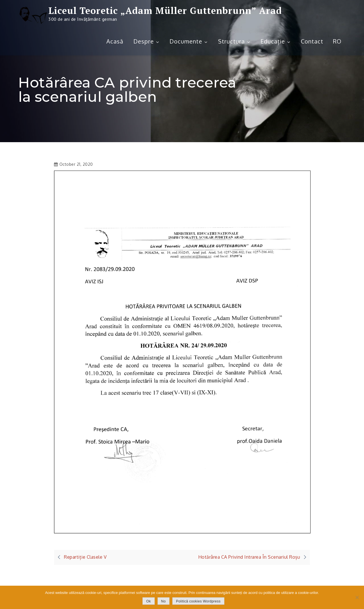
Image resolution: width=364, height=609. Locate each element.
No (164, 601)
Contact (312, 41)
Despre (147, 41)
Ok (148, 601)
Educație (276, 41)
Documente (189, 41)
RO (337, 41)
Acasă (115, 41)
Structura (234, 41)
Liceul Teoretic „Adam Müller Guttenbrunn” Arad (165, 11)
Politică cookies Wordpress (198, 601)
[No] (357, 597)
